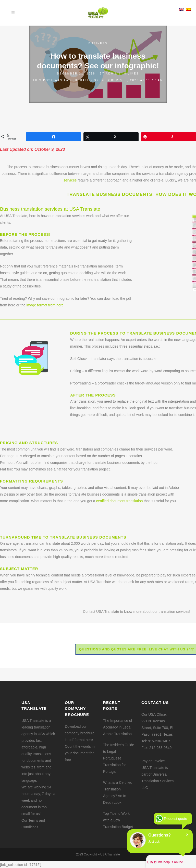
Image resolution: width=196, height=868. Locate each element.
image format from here (45, 305)
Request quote (175, 819)
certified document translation (120, 501)
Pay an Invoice (153, 761)
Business (98, 43)
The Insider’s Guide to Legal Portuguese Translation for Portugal (119, 758)
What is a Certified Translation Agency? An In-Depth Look (118, 792)
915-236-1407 (159, 741)
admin (112, 74)
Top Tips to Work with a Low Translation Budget (118, 820)
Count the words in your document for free (80, 753)
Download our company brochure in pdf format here (80, 733)
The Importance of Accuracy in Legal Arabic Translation (118, 727)
